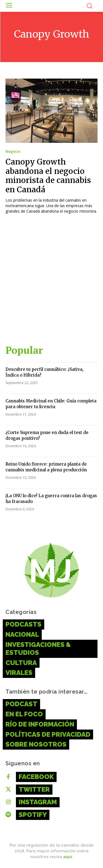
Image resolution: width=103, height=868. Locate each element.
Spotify (33, 815)
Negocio (13, 151)
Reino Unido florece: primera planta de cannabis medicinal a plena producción (46, 467)
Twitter (34, 789)
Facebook (36, 777)
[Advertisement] (51, 282)
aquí (68, 857)
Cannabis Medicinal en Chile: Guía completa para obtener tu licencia (51, 404)
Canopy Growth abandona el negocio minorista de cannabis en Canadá (48, 176)
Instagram (38, 802)
